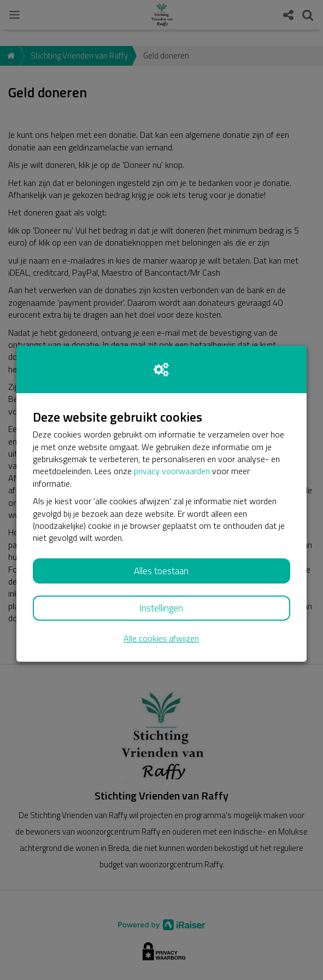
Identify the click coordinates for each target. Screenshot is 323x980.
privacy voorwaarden (172, 471)
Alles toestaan (161, 571)
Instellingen (161, 608)
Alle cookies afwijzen (161, 638)
